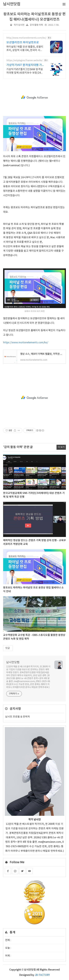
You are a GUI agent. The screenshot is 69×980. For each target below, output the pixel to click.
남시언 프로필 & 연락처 (17, 717)
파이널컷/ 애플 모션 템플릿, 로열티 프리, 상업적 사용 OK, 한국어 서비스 (25, 49)
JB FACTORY (42, 975)
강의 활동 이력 (36, 25)
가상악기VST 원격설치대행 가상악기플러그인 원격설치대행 (24, 65)
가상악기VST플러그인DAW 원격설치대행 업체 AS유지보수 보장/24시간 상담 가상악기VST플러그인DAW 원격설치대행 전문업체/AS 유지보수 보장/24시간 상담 (25, 71)
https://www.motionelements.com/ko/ (26, 343)
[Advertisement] (34, 97)
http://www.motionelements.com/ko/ (26, 38)
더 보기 (61, 447)
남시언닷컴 (13, 662)
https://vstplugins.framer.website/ (25, 60)
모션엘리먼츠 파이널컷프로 (23, 43)
